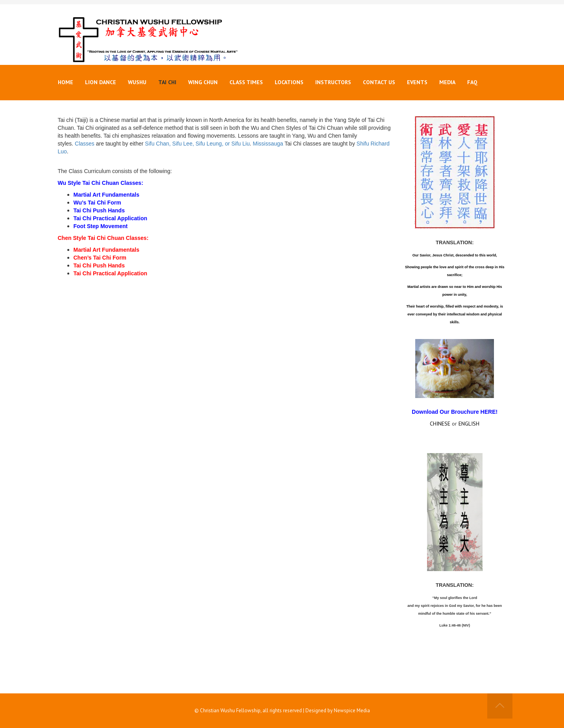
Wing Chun (203, 82)
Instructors (333, 82)
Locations (289, 82)
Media (447, 82)
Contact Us (379, 82)
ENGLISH (469, 424)
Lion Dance (101, 82)
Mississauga (268, 144)
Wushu (137, 82)
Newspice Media (352, 710)
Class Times (246, 82)
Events (417, 82)
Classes (85, 144)
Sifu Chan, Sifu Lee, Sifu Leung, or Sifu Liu (197, 144)
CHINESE (440, 424)
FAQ (472, 82)
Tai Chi (167, 82)
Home (66, 82)
